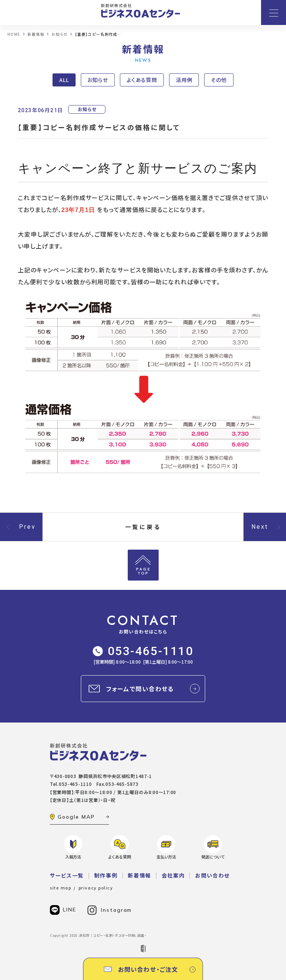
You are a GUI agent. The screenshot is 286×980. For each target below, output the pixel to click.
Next (260, 527)
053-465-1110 (143, 651)
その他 (219, 80)
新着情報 (139, 875)
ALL (64, 80)
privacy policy (96, 888)
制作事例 (106, 875)
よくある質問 (142, 80)
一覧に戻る (143, 527)
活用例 (184, 80)
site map (61, 888)
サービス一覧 (67, 875)
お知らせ (98, 80)
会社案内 (173, 875)
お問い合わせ (212, 875)
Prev (28, 527)
